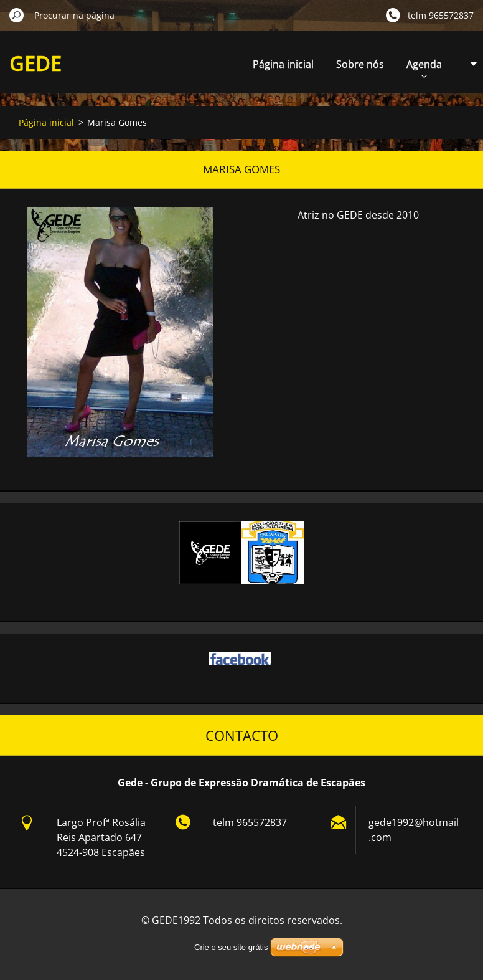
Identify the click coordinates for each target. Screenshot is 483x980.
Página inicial (283, 64)
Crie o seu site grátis (231, 947)
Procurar (17, 15)
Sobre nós (360, 64)
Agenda (424, 68)
